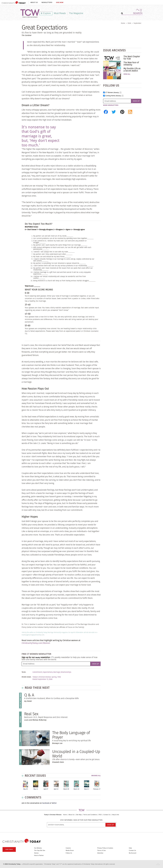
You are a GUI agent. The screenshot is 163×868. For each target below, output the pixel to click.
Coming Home (113, 96)
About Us (34, 2)
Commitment (37, 672)
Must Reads (60, 13)
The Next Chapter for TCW (132, 58)
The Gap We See (40, 850)
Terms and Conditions (90, 815)
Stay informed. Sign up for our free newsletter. (81, 820)
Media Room (70, 850)
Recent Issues (35, 776)
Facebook (46, 803)
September (137, 23)
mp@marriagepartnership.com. (35, 635)
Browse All (96, 776)
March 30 (66, 789)
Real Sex (31, 714)
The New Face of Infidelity (131, 64)
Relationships (66, 672)
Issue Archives (114, 50)
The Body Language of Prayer (71, 735)
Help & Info (115, 815)
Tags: (24, 672)
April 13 (56, 789)
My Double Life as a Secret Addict (132, 70)
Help (130, 848)
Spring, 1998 (56, 677)
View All (127, 74)
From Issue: (26, 677)
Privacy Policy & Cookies (105, 848)
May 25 (25, 789)
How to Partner (39, 855)
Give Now (60, 2)
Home (123, 23)
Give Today (9, 849)
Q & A (29, 695)
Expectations (48, 672)
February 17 (97, 789)
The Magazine (76, 13)
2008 (129, 23)
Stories (36, 853)
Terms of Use (101, 850)
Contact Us (107, 815)
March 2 (87, 789)
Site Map (79, 815)
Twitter (54, 803)
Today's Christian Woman (53, 815)
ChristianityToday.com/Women (36, 643)
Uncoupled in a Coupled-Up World (76, 754)
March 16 (76, 789)
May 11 (36, 789)
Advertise (100, 853)
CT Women (112, 93)
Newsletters (47, 2)
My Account (133, 853)
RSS (100, 815)
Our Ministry (38, 848)
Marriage (57, 672)
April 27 (46, 789)
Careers (68, 848)
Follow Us (69, 853)
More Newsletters (111, 105)
